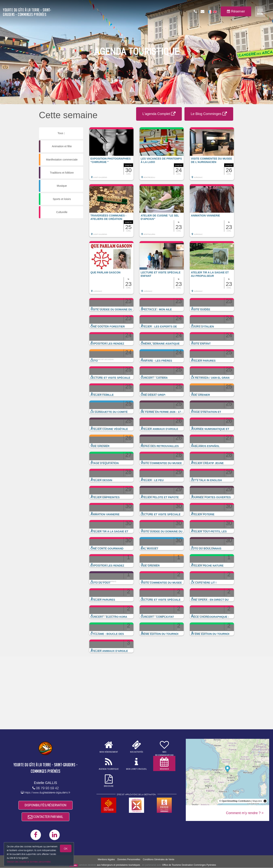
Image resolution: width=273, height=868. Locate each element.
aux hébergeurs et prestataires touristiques (119, 865)
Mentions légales (106, 860)
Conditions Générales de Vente (158, 860)
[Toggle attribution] (265, 801)
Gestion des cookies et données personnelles (29, 862)
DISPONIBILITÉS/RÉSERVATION (45, 805)
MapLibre (257, 801)
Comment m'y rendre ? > (245, 813)
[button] (111, 156)
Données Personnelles (129, 860)
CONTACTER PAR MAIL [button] (45, 817)
